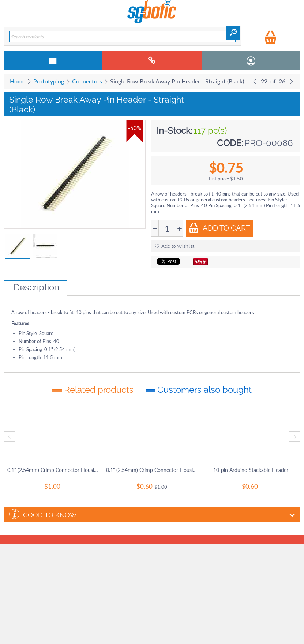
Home (18, 81)
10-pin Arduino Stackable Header (251, 470)
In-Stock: (174, 131)
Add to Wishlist (174, 246)
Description (36, 287)
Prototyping (49, 81)
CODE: (230, 143)
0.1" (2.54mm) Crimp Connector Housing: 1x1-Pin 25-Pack (53, 470)
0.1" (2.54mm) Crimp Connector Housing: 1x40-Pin (152, 470)
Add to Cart (219, 228)
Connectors (87, 81)
